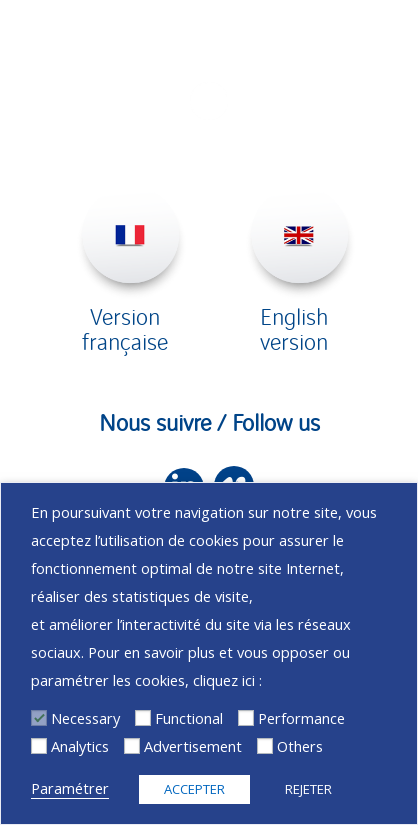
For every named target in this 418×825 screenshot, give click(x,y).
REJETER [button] (308, 789)
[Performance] (246, 718)
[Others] (265, 746)
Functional (189, 718)
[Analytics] (39, 746)
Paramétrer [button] (70, 788)
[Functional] (143, 718)
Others (300, 746)
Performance (301, 718)
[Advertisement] (132, 746)
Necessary (85, 718)
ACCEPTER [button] (194, 789)
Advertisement (193, 746)
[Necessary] (39, 718)
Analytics (80, 746)
